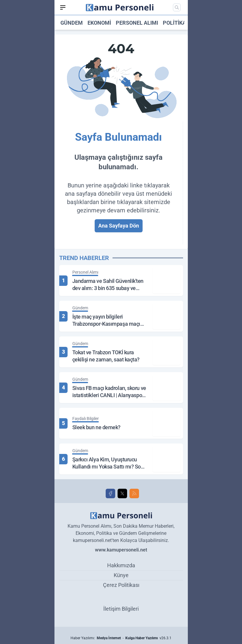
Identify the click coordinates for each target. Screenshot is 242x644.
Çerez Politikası (121, 585)
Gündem (72, 23)
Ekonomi (99, 23)
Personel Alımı (137, 23)
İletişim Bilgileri (121, 609)
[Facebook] (110, 493)
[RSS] (134, 493)
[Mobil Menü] (63, 7)
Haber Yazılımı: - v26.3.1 (121, 638)
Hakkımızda (121, 565)
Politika (174, 23)
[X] (122, 493)
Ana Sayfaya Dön (119, 226)
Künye (121, 575)
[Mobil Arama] (177, 7)
